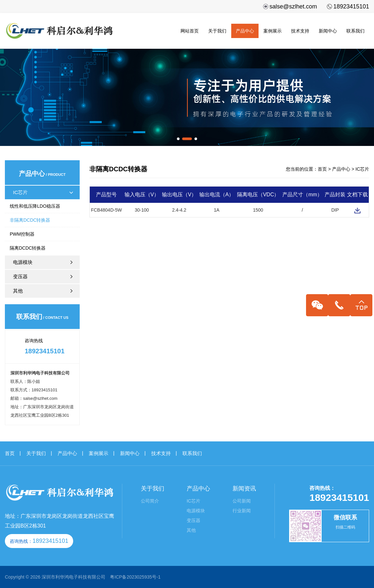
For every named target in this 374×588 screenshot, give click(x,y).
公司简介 (150, 501)
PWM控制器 (22, 234)
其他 (46, 291)
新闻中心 (328, 31)
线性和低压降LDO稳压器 (35, 206)
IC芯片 (43, 192)
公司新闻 (242, 501)
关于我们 (217, 31)
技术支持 (300, 31)
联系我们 (355, 31)
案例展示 (273, 31)
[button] (178, 139)
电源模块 (46, 262)
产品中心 (245, 31)
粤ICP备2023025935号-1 (135, 577)
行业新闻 (242, 511)
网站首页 (190, 31)
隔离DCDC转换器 (28, 248)
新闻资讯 (244, 489)
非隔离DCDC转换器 (30, 220)
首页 (322, 169)
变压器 (46, 276)
